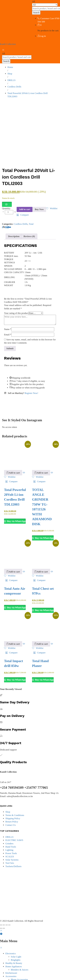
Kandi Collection (8, 44)
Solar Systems (12, 848)
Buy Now (39, 197)
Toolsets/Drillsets (13, 854)
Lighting (9, 838)
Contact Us (11, 813)
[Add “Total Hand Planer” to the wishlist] (38, 636)
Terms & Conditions (15, 803)
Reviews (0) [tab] (29, 224)
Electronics (11, 942)
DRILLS (9, 825)
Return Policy (12, 810)
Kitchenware (11, 961)
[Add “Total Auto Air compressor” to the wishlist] (10, 564)
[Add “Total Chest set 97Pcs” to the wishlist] (38, 564)
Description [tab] (14, 224)
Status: (5, 186)
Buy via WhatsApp (16, 509)
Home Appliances (14, 955)
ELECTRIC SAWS (14, 828)
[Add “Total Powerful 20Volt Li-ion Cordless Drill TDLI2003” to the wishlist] (52, 196)
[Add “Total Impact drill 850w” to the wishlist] (10, 636)
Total (31, 212)
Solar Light (16, 945)
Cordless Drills (21, 212)
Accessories (11, 964)
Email (8, 323)
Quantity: (6, 196)
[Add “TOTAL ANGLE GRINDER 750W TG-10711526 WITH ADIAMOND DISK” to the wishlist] (38, 465)
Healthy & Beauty (14, 951)
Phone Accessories (19, 968)
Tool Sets (10, 851)
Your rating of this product (16, 301)
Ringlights (16, 948)
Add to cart (25, 197)
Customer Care (47, 18)
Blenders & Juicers (20, 958)
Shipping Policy (13, 806)
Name (8, 317)
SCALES (10, 845)
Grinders (9, 832)
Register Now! (31, 381)
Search (36, 13)
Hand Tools (11, 835)
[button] (7, 192)
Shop (8, 800)
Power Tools (11, 841)
